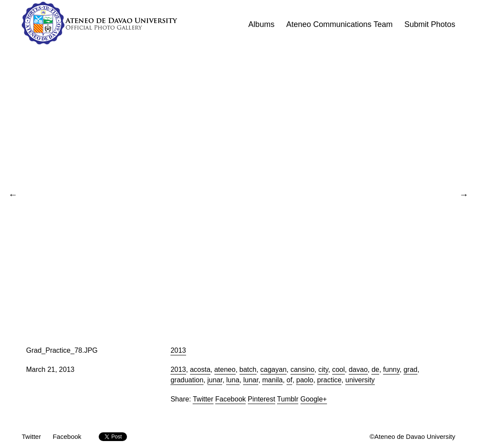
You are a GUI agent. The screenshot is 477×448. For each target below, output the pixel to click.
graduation (187, 380)
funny (391, 369)
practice (329, 380)
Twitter (203, 399)
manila (272, 380)
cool (339, 369)
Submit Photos (430, 24)
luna (233, 380)
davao (358, 369)
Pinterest (262, 399)
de (375, 369)
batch (248, 369)
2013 (178, 350)
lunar (251, 380)
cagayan (274, 369)
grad (410, 369)
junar (215, 380)
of (289, 380)
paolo (305, 380)
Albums (261, 24)
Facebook (230, 399)
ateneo (225, 369)
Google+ (314, 399)
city (323, 369)
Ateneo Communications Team (339, 24)
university (360, 380)
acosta (200, 369)
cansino (302, 369)
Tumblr (288, 399)
